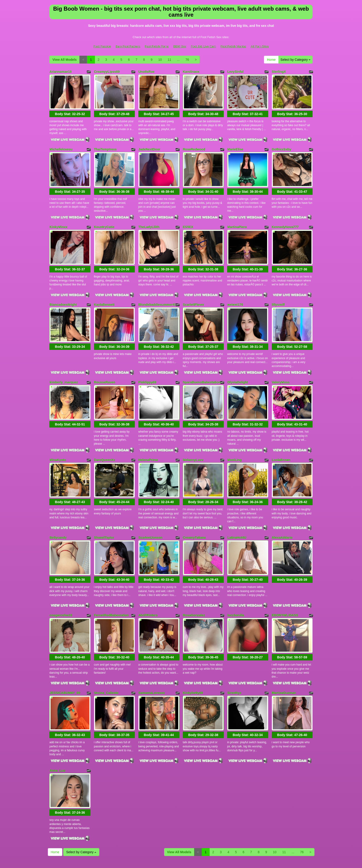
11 (169, 60)
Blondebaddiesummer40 (157, 290)
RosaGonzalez (194, 582)
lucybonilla (236, 582)
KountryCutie (104, 217)
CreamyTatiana (194, 509)
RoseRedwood (194, 144)
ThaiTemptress (105, 144)
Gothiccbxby (282, 144)
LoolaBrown (281, 436)
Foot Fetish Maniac (233, 46)
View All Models (65, 60)
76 (187, 60)
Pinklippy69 (147, 363)
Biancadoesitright (63, 290)
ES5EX (188, 217)
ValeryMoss (281, 363)
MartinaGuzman (284, 655)
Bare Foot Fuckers (128, 46)
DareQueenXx (105, 436)
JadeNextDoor (149, 144)
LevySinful (235, 72)
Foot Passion (102, 46)
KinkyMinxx (58, 217)
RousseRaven (105, 363)
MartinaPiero (237, 217)
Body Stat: (70, 109)
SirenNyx (234, 655)
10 (160, 60)
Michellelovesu (61, 144)
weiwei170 (235, 290)
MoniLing (234, 436)
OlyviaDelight (237, 363)
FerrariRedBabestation (111, 582)
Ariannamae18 (60, 72)
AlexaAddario (282, 509)
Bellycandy (58, 509)
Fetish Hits (172, 857)
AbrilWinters (148, 582)
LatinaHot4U (237, 509)
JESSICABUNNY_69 (65, 655)
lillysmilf (278, 290)
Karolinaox (191, 72)
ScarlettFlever (194, 290)
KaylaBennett (104, 290)
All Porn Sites (260, 46)
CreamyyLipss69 (107, 72)
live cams (256, 824)
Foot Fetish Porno (157, 46)
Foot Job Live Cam (203, 46)
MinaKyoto (58, 436)
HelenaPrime (148, 436)
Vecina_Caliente (106, 655)
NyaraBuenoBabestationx (202, 363)
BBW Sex (180, 46)
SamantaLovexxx (151, 655)
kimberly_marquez (64, 363)
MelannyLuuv (193, 436)
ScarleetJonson (150, 509)
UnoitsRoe (146, 72)
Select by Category (296, 60)
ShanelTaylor (104, 509)
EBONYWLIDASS (285, 582)
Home (271, 60)
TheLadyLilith (149, 217)
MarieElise (235, 144)
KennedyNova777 (285, 217)
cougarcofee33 (61, 582)
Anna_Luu (57, 727)
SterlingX (279, 72)
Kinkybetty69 (193, 655)
